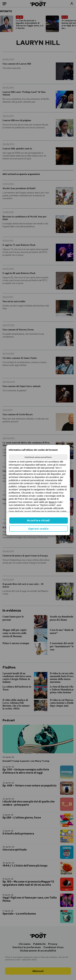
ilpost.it (52, 502)
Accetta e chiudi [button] (38, 521)
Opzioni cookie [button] (38, 529)
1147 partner (40, 499)
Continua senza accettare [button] (38, 457)
